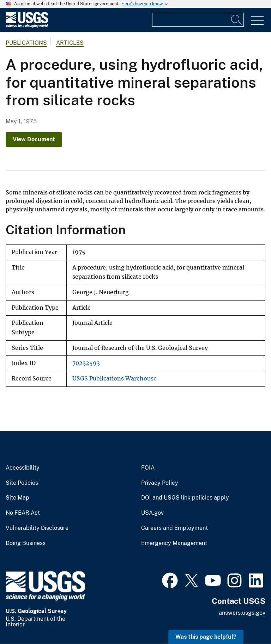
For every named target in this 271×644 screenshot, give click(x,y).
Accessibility (23, 468)
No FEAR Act (23, 513)
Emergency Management (174, 543)
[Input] (198, 20)
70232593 (86, 363)
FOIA (148, 468)
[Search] (237, 20)
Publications (26, 43)
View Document (34, 139)
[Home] (27, 26)
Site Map (17, 498)
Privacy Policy (160, 483)
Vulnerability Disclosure (37, 528)
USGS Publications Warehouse (115, 379)
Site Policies (22, 483)
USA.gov (152, 513)
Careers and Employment (174, 528)
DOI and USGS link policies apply (185, 498)
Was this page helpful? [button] (206, 637)
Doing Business (26, 543)
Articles (70, 43)
